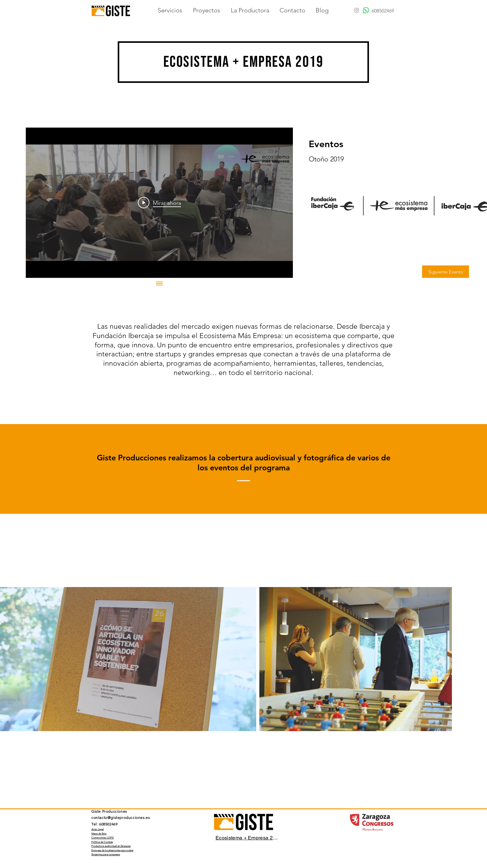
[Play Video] (159, 203)
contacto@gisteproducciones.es (121, 818)
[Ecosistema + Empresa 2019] (247, 838)
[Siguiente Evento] (446, 272)
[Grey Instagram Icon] (357, 10)
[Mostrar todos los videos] (159, 284)
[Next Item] (440, 659)
